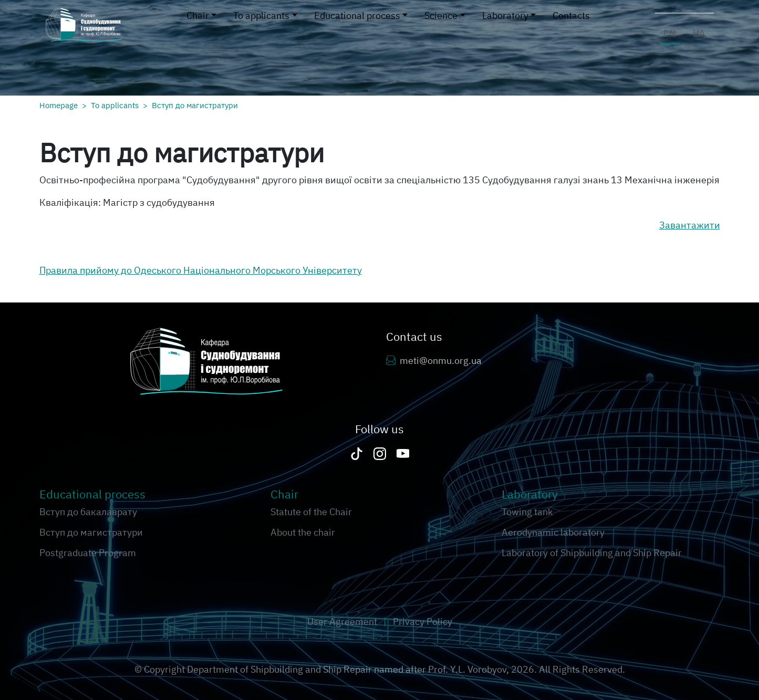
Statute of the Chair (311, 512)
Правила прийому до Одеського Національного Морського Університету (201, 270)
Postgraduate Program (88, 553)
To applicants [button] (261, 15)
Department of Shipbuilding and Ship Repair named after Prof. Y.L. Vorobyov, (349, 669)
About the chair (303, 532)
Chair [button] (198, 15)
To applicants (115, 105)
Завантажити (690, 225)
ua (699, 33)
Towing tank (527, 512)
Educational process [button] (357, 15)
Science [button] (441, 15)
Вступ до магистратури (195, 105)
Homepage (59, 105)
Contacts (571, 15)
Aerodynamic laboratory (553, 532)
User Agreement (343, 621)
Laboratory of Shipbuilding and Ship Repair (592, 553)
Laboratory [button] (505, 15)
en (670, 33)
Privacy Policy (423, 621)
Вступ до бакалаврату (88, 512)
